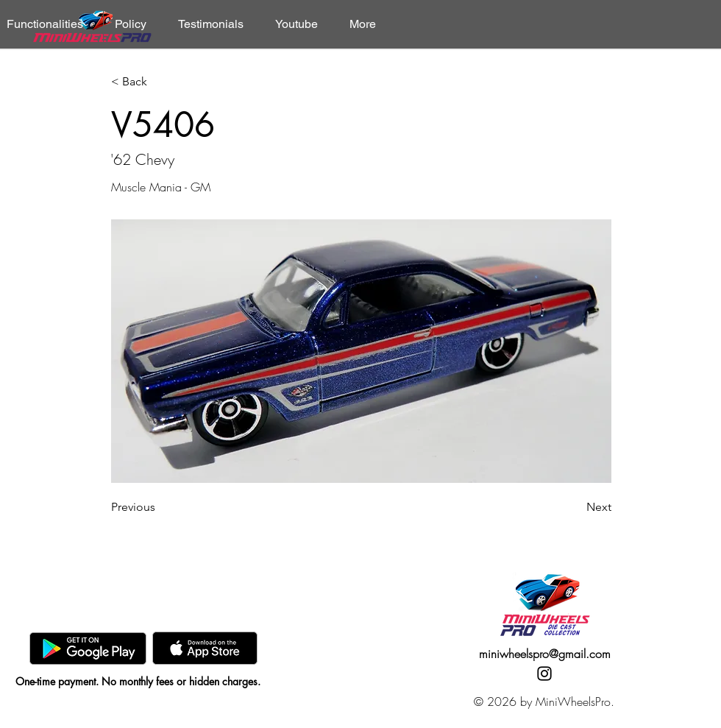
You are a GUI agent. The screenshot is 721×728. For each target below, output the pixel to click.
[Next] (575, 507)
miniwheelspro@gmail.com (545, 654)
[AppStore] (205, 648)
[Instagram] (544, 674)
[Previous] (160, 507)
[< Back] (160, 82)
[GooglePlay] (88, 648)
